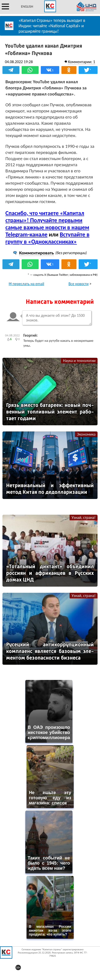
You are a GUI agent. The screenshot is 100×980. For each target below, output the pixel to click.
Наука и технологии (79, 361)
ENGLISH (27, 7)
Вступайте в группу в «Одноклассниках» (47, 238)
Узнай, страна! (84, 518)
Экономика (86, 434)
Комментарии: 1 (81, 62)
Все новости (79, 284)
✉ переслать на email (26, 284)
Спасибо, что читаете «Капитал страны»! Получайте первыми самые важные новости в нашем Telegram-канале (47, 224)
